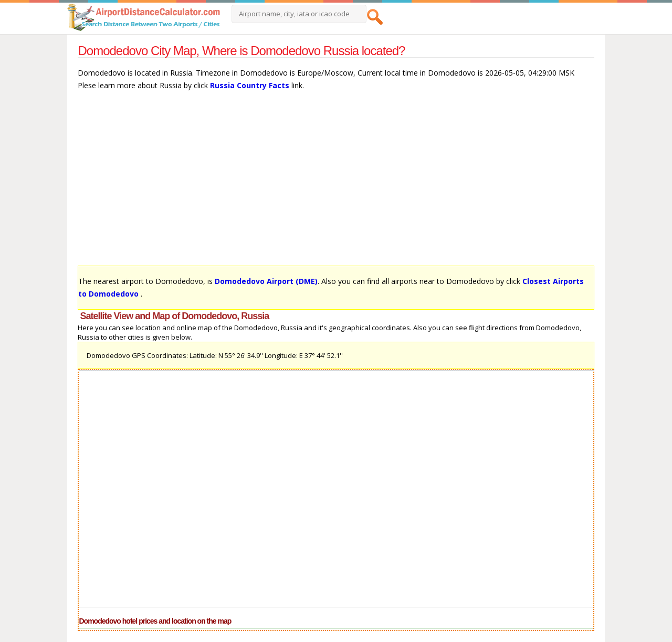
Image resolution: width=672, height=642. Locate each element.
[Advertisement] (336, 183)
